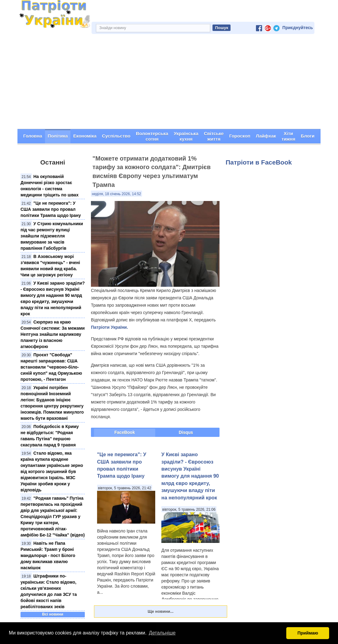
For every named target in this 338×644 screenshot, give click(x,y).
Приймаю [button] (308, 633)
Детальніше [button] (162, 633)
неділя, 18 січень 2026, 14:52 (116, 194)
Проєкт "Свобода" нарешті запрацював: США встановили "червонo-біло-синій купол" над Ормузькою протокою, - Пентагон (51, 367)
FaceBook (125, 432)
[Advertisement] (169, 83)
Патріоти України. (109, 327)
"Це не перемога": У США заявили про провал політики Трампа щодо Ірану (51, 209)
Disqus (186, 432)
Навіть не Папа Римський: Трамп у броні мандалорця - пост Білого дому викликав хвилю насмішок (48, 555)
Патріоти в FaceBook (259, 162)
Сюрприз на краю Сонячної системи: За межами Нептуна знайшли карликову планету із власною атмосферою (53, 334)
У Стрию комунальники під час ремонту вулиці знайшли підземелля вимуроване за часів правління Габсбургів (52, 236)
